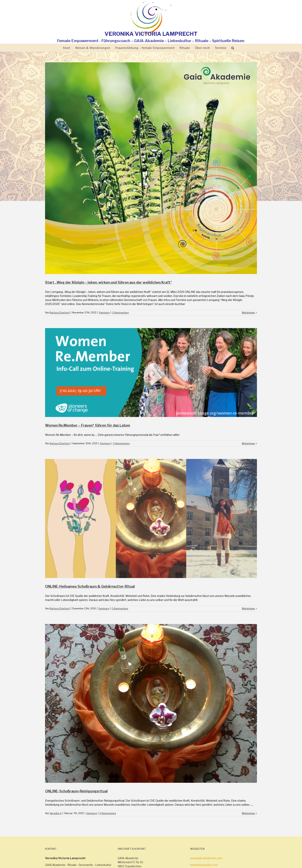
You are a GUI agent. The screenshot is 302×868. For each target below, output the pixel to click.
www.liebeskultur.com (204, 865)
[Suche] (233, 48)
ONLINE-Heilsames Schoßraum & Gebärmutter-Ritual (90, 586)
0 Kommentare (120, 313)
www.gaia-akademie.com (206, 858)
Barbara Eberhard (60, 313)
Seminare (104, 313)
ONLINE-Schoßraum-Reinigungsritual (76, 791)
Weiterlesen (248, 313)
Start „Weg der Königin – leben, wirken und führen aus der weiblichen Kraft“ (109, 282)
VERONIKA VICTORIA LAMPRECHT (151, 34)
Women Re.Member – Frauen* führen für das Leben (88, 425)
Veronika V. (56, 813)
